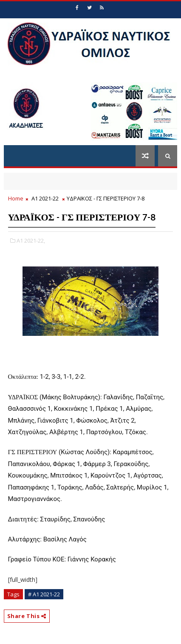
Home (16, 198)
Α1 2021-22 (45, 198)
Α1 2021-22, (31, 240)
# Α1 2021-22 (44, 594)
